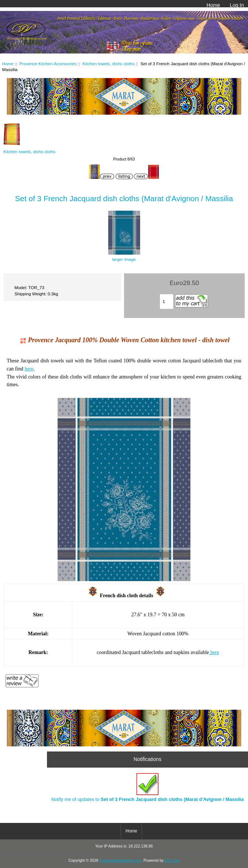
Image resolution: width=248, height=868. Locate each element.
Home (213, 5)
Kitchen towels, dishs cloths (109, 64)
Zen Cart (172, 860)
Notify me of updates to (148, 788)
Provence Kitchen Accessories (48, 64)
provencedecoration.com (120, 860)
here (29, 369)
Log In (237, 5)
